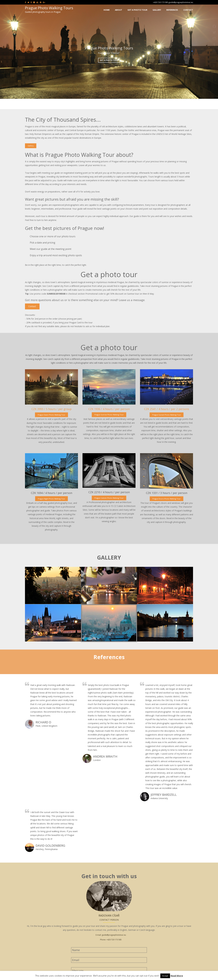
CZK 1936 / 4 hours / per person (109, 409)
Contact (32, 306)
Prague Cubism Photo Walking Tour (109, 498)
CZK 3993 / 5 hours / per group (52, 409)
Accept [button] (165, 976)
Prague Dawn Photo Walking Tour (51, 415)
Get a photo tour (109, 60)
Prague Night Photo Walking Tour (51, 499)
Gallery (31, 146)
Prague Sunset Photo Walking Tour (167, 415)
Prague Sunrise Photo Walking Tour (109, 415)
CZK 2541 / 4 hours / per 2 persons (167, 409)
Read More (177, 976)
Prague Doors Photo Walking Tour (167, 499)
